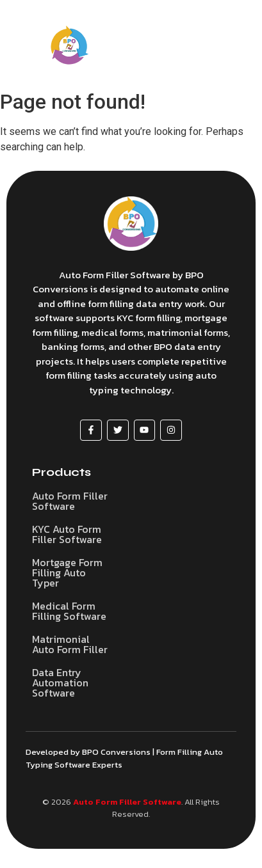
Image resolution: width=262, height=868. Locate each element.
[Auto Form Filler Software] (131, 224)
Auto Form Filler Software (127, 802)
